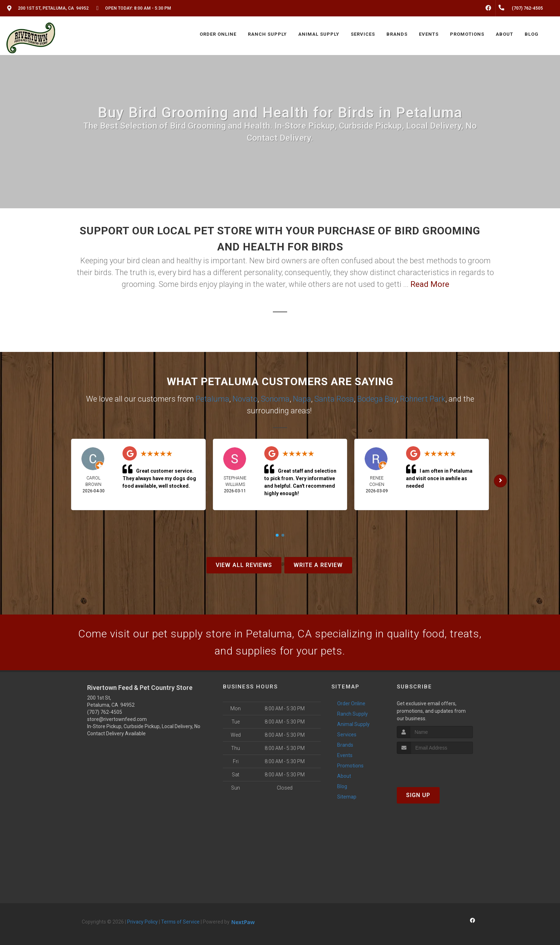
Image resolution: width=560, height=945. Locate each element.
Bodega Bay (377, 399)
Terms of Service (180, 922)
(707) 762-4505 (105, 712)
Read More (430, 284)
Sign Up (418, 795)
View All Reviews (244, 565)
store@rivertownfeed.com (117, 719)
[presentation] (435, 767)
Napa (302, 399)
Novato (245, 399)
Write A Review (318, 565)
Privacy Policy (142, 922)
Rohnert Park (423, 399)
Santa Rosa (334, 399)
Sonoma (275, 399)
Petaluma (212, 399)
